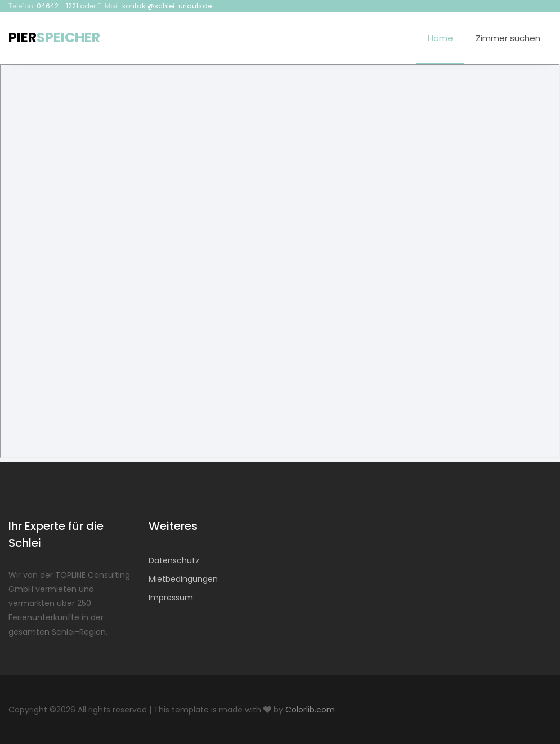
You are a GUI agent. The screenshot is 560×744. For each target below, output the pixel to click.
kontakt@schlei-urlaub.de (167, 6)
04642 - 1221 (57, 6)
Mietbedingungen (183, 579)
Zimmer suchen (508, 38)
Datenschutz (174, 560)
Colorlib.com (310, 710)
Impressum (171, 598)
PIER (54, 37)
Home (440, 38)
